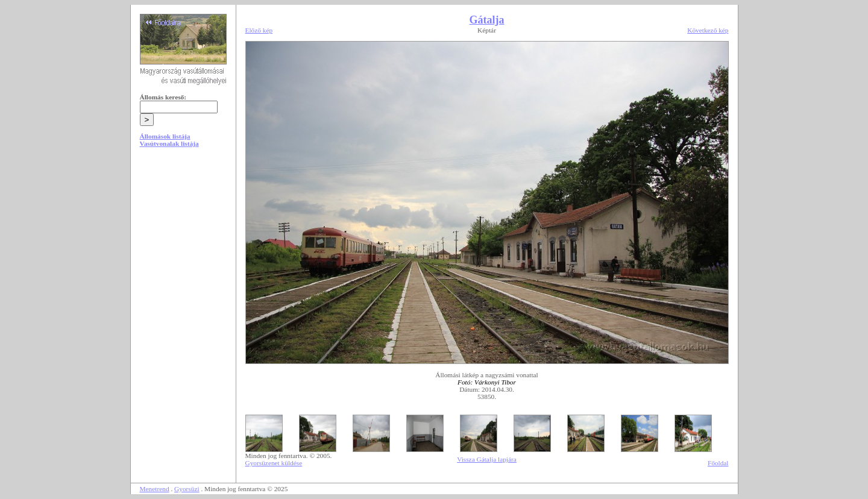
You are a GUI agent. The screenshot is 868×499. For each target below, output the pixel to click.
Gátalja (487, 20)
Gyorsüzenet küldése (274, 463)
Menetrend (155, 489)
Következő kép (708, 30)
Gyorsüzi (187, 489)
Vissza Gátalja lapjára (487, 459)
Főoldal (718, 463)
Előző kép (259, 30)
